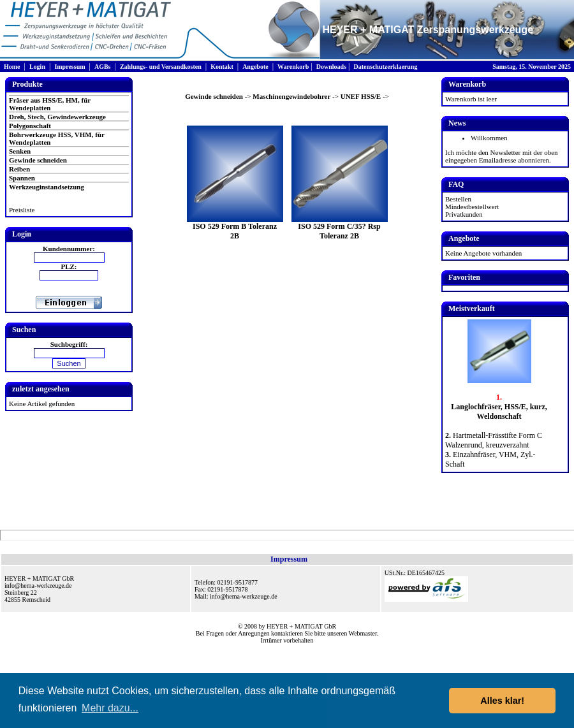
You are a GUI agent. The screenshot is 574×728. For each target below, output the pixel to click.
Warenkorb (293, 67)
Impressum (70, 67)
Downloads (331, 67)
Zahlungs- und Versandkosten (161, 67)
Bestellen (458, 199)
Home (12, 67)
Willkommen (489, 138)
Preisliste (22, 210)
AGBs (103, 67)
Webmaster (363, 633)
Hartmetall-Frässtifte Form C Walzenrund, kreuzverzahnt (494, 440)
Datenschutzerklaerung (385, 67)
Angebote (255, 67)
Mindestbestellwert (472, 207)
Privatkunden (464, 214)
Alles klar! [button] (502, 701)
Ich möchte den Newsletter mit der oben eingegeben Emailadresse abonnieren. (502, 156)
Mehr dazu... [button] (110, 708)
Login (37, 67)
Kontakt (222, 67)
